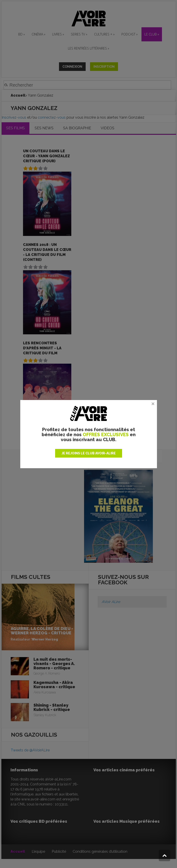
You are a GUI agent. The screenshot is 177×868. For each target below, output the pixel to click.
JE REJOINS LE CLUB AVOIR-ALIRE (89, 453)
